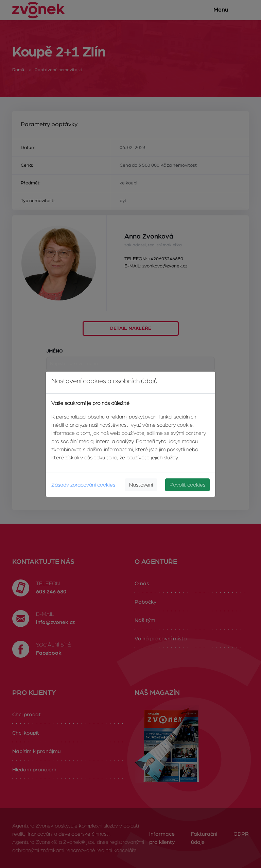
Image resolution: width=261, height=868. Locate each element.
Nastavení (141, 485)
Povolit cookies (187, 485)
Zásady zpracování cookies (83, 485)
